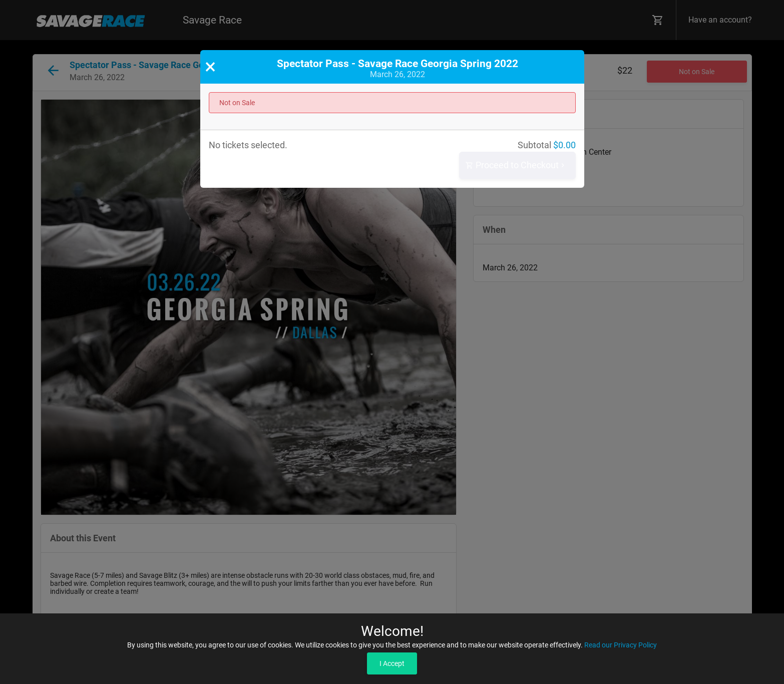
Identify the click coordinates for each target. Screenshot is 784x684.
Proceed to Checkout (516, 165)
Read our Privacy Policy (621, 645)
